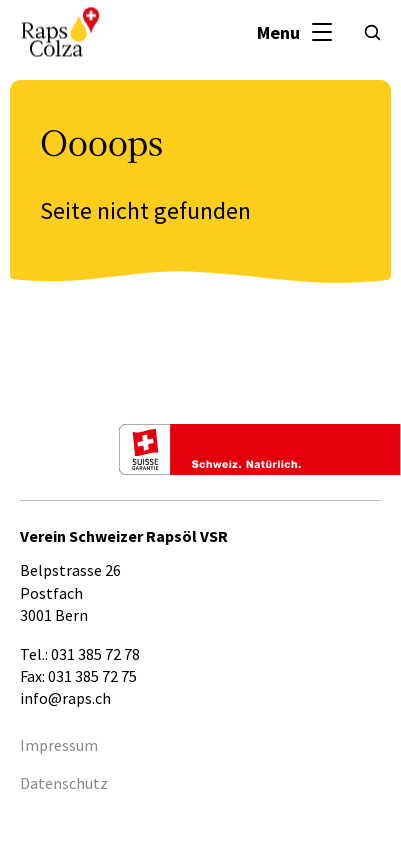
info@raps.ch (65, 698)
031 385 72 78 (95, 654)
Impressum (59, 745)
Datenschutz (64, 783)
